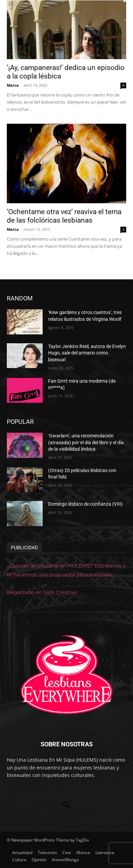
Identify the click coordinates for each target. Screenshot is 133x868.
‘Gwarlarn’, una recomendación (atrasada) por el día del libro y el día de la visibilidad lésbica (86, 442)
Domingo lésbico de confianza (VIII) (85, 504)
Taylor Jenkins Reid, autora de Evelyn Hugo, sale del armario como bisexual (87, 353)
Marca (13, 85)
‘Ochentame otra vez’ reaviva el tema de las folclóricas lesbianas (64, 216)
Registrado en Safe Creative (42, 592)
